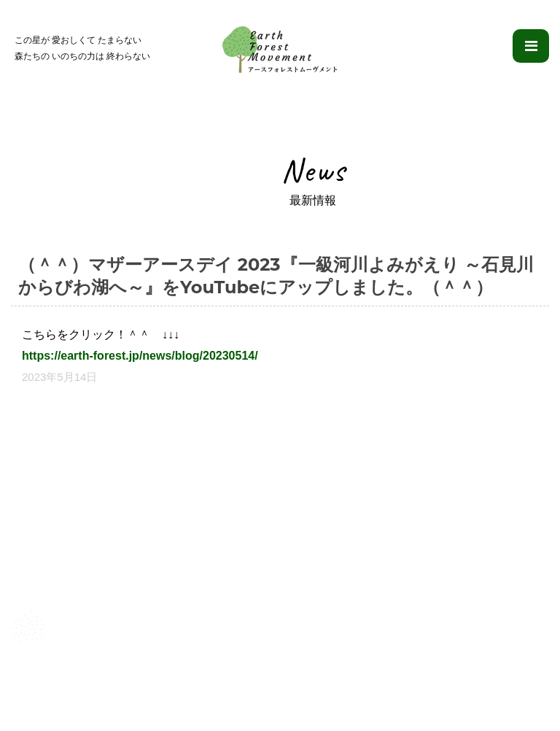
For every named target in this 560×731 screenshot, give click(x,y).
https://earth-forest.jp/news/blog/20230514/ (140, 356)
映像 (397, 695)
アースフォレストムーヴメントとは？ (101, 695)
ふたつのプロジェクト (319, 695)
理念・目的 (226, 695)
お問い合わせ (505, 695)
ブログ (442, 695)
